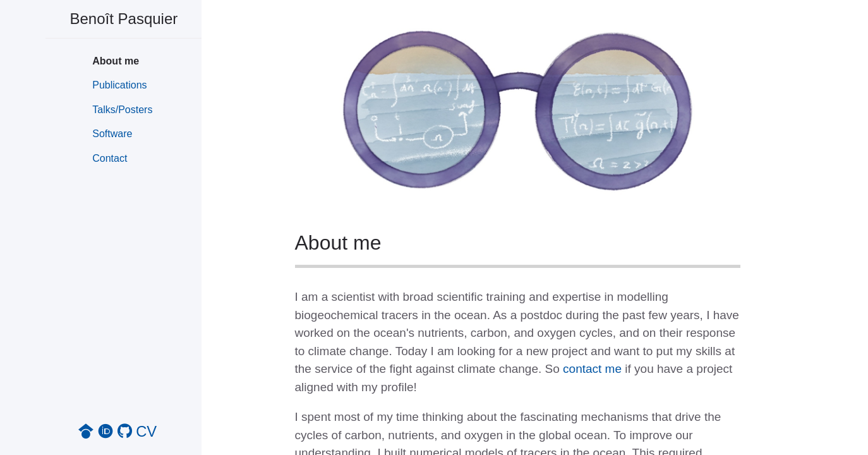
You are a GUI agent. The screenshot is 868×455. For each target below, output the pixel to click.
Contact (110, 158)
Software (112, 134)
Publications (119, 85)
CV (146, 431)
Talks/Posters (122, 110)
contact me (592, 369)
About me (116, 61)
